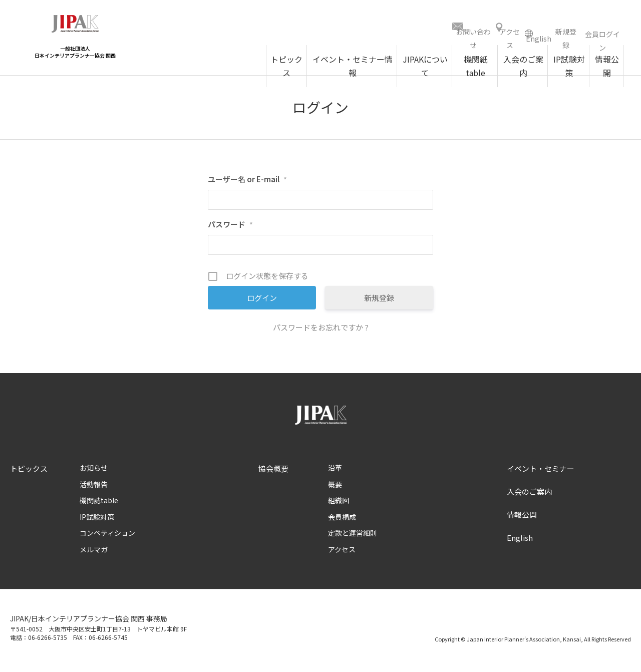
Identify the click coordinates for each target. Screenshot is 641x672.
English (520, 541)
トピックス (29, 472)
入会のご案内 (529, 495)
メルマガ (94, 553)
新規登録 (379, 301)
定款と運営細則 (353, 536)
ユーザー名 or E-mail (247, 183)
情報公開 (522, 518)
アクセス (342, 553)
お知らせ (94, 471)
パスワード (230, 228)
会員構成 (342, 520)
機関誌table (99, 504)
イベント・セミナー (541, 472)
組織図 (339, 504)
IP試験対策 (97, 520)
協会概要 (273, 472)
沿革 (335, 471)
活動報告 (94, 488)
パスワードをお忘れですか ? (321, 331)
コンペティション (107, 536)
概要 (335, 488)
